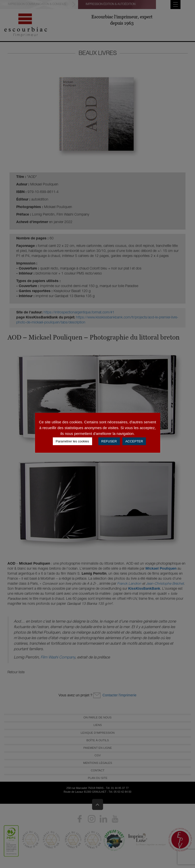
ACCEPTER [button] (134, 441)
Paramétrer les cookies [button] (72, 441)
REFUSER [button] (109, 441)
